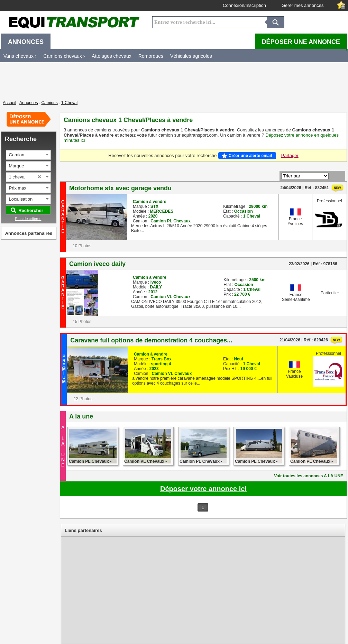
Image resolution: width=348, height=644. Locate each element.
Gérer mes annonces (303, 5)
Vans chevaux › (20, 56)
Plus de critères (28, 219)
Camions (49, 103)
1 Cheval (69, 103)
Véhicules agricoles (191, 56)
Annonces (29, 103)
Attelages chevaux (111, 56)
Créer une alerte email (250, 156)
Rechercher (31, 210)
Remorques (151, 56)
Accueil (10, 103)
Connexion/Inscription (244, 5)
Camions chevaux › (64, 56)
